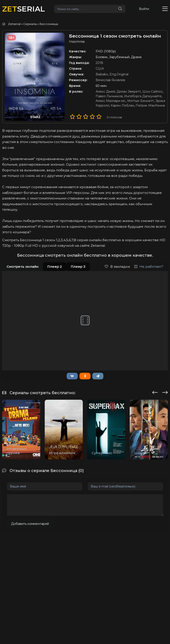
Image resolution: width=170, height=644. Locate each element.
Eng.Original (119, 74)
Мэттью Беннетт (141, 101)
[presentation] (155, 392)
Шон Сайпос (153, 92)
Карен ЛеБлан (122, 105)
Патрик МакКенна (150, 105)
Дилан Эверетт (129, 92)
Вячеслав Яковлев (110, 80)
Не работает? (149, 267)
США (100, 69)
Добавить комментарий (30, 524)
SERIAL (24, 9)
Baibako (102, 74)
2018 (99, 63)
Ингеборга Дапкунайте (143, 96)
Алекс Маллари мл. (111, 101)
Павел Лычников (109, 96)
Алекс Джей (105, 92)
